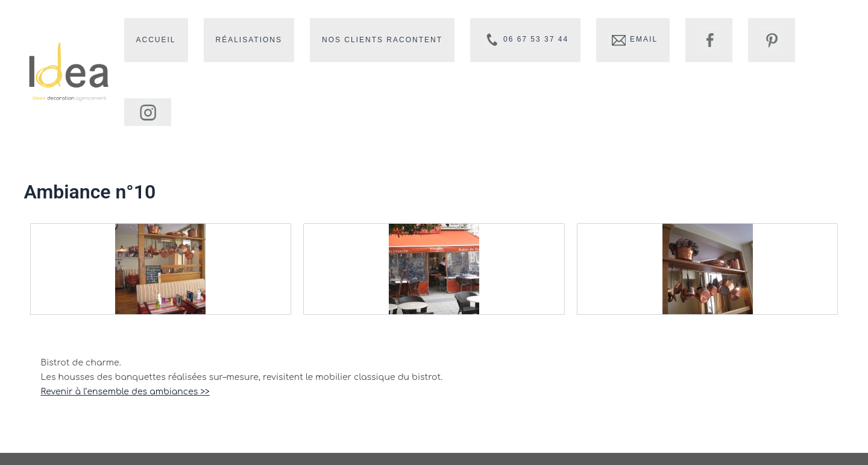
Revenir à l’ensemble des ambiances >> (125, 332)
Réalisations (298, 41)
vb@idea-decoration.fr (469, 413)
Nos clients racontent (421, 41)
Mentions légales (660, 445)
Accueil (215, 41)
